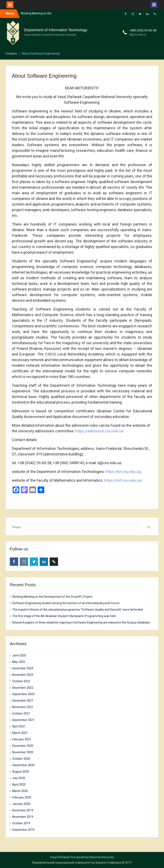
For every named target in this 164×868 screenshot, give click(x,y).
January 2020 (21, 804)
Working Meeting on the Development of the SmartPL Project (52, 597)
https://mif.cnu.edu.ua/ (123, 480)
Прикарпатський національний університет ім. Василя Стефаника (77, 863)
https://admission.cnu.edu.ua (99, 431)
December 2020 (23, 746)
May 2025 (19, 662)
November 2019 (23, 817)
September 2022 (23, 694)
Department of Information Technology (56, 30)
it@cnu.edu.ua (138, 35)
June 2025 (19, 655)
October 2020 (21, 759)
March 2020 (20, 791)
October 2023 (21, 681)
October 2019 (21, 823)
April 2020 (19, 784)
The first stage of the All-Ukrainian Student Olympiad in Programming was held (64, 616)
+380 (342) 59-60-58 (143, 30)
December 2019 (23, 810)
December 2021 (23, 701)
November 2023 (23, 675)
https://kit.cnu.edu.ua (123, 472)
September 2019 (23, 830)
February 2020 (22, 797)
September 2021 (23, 720)
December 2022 (23, 688)
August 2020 (21, 772)
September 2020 (23, 765)
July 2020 (19, 778)
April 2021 (19, 726)
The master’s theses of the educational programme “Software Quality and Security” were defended (78, 610)
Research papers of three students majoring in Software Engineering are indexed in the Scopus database (81, 622)
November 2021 (23, 707)
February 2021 (22, 739)
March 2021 (20, 733)
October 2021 (21, 713)
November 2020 (23, 752)
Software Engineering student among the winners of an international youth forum (66, 603)
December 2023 (23, 668)
